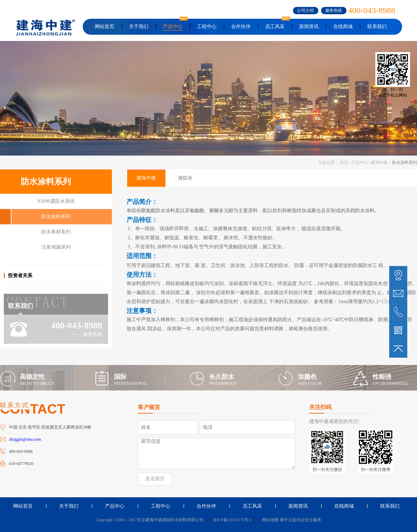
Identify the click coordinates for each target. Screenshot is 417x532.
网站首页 (105, 27)
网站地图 (269, 520)
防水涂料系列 (404, 163)
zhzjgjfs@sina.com (25, 439)
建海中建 (379, 163)
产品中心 (360, 163)
